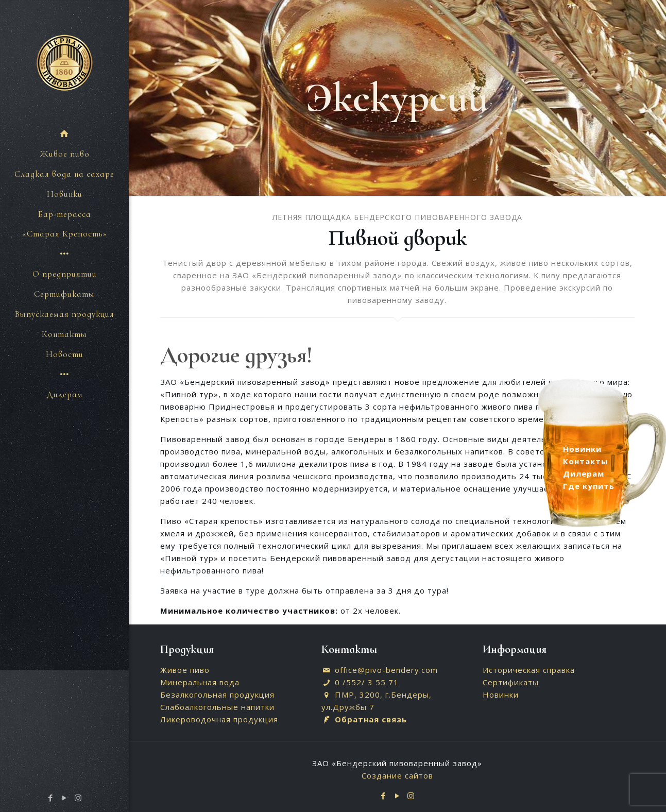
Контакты (585, 461)
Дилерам (584, 473)
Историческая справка (529, 670)
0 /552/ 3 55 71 (367, 682)
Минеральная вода (200, 682)
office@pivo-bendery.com (386, 670)
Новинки (501, 695)
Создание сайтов (397, 775)
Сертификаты (511, 682)
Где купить (589, 486)
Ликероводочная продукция (219, 719)
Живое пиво (185, 670)
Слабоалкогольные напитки (217, 707)
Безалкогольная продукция (217, 695)
